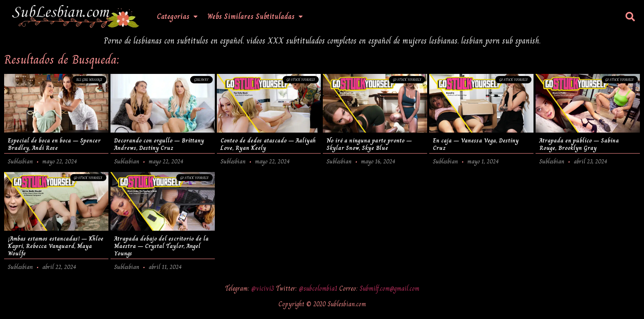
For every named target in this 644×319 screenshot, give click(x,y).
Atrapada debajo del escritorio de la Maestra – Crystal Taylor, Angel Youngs (161, 246)
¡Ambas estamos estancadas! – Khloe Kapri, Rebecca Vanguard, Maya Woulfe (56, 246)
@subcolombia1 (319, 288)
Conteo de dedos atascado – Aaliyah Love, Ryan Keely (268, 144)
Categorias (177, 16)
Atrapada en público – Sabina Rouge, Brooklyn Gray (579, 144)
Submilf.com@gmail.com (390, 288)
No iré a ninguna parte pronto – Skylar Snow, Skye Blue (369, 144)
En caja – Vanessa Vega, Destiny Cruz (476, 144)
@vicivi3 (264, 288)
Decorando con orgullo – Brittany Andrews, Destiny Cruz (159, 144)
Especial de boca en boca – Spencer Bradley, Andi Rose (54, 144)
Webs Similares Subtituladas (255, 16)
